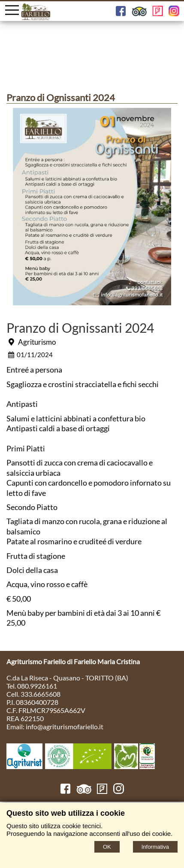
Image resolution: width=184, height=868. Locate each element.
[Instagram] (119, 791)
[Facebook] (65, 791)
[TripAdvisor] (84, 791)
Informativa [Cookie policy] (155, 847)
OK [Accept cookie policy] (107, 847)
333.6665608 (41, 694)
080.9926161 (37, 686)
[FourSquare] (102, 791)
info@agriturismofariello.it (65, 726)
